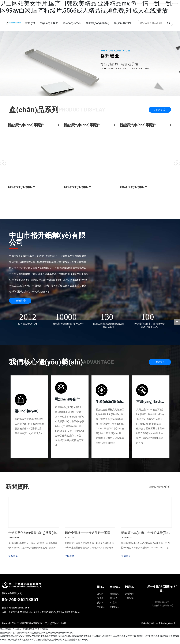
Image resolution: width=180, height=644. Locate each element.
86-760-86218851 (20, 602)
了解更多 (13, 559)
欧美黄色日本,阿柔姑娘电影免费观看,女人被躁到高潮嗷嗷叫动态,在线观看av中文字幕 (97, 639)
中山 (173, 626)
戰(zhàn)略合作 (68, 400)
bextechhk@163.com (19, 610)
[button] (3, 163)
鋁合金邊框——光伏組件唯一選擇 (89, 535)
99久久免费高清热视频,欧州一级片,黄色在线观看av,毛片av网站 (59, 642)
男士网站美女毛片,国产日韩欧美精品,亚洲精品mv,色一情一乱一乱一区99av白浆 (36, 635)
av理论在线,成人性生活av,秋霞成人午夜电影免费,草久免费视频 (29, 639)
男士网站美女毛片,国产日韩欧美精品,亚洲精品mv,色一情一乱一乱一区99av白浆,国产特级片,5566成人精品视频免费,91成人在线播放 (89, 7)
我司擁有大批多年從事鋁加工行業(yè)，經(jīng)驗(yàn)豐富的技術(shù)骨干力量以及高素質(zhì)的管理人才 (29, 427)
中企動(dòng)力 (164, 626)
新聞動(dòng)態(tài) (160, 489)
